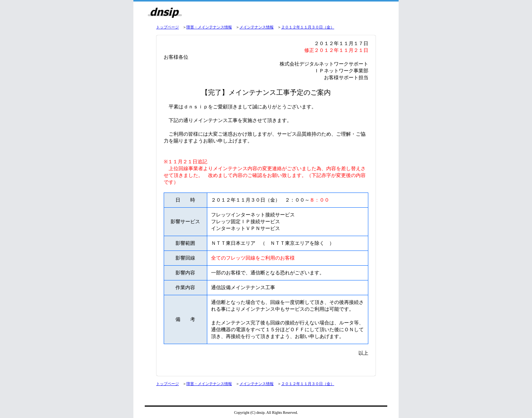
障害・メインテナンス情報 (209, 27)
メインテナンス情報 (257, 27)
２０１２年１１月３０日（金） (308, 27)
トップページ (167, 27)
